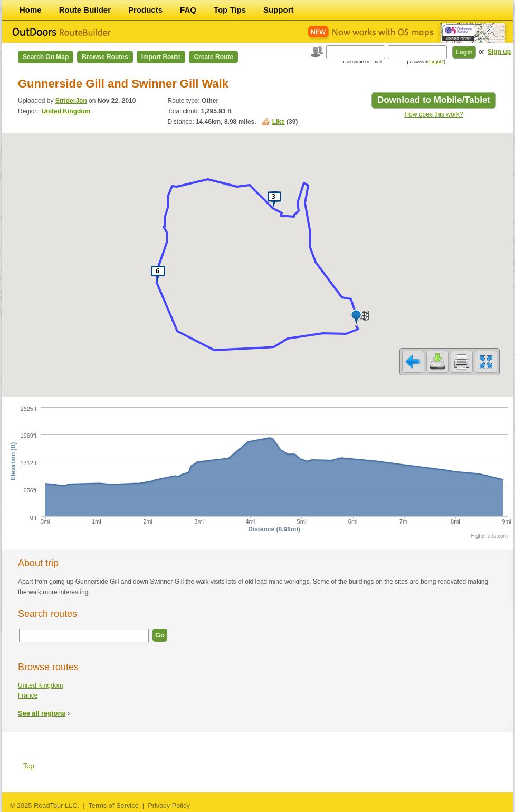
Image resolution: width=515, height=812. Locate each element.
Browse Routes (105, 57)
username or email (362, 62)
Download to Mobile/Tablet (434, 100)
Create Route (213, 57)
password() (426, 62)
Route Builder (85, 10)
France (28, 695)
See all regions (42, 713)
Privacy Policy (169, 805)
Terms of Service (113, 805)
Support (279, 10)
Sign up (499, 52)
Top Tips (230, 10)
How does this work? (434, 114)
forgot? (436, 62)
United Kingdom (66, 111)
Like (279, 122)
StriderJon (71, 101)
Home (31, 10)
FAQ (188, 10)
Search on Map (46, 57)
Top (29, 766)
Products (145, 10)
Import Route (161, 57)
